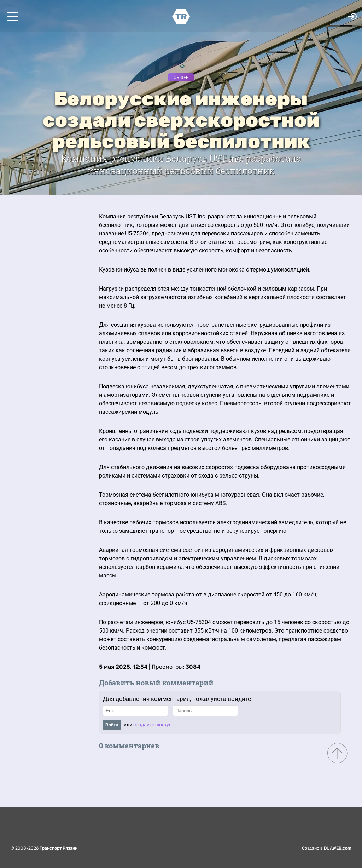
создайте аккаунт (154, 725)
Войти (112, 725)
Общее (181, 78)
